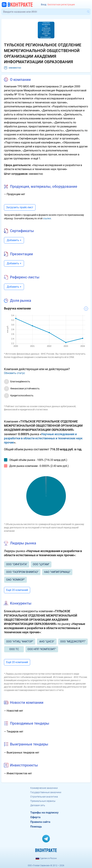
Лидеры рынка (23, 543)
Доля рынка (21, 301)
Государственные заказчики (46, 792)
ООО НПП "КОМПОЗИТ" (42, 649)
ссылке (47, 218)
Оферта (35, 817)
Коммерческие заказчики (44, 788)
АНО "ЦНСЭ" (47, 641)
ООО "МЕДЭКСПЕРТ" (73, 641)
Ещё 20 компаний (17, 590)
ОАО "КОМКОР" (15, 580)
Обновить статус (14, 373)
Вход (44, 5)
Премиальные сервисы (43, 801)
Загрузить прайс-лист (20, 207)
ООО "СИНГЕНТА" (17, 564)
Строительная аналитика (44, 797)
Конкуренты (21, 603)
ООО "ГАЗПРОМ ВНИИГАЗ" (22, 572)
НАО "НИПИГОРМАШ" (57, 572)
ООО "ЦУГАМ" (41, 564)
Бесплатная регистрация (61, 5)
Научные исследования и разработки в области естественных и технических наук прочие (43, 438)
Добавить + (14, 240)
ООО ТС (14, 649)
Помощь (36, 826)
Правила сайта (40, 822)
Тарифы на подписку (44, 812)
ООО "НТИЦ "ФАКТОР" (20, 641)
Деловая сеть (38, 805)
